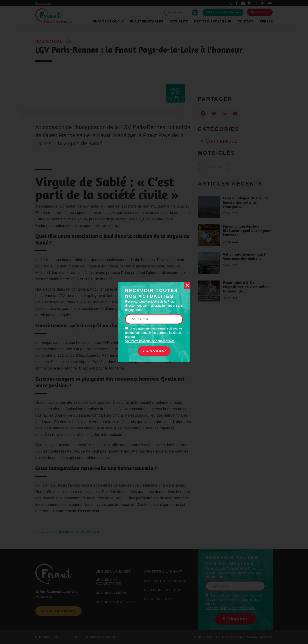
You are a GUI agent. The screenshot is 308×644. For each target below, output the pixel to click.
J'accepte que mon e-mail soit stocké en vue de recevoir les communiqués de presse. (154, 335)
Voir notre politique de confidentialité (150, 341)
